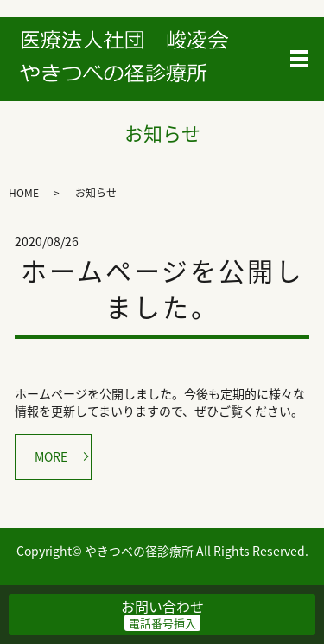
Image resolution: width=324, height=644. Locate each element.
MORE (51, 456)
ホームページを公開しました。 (162, 288)
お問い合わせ (162, 606)
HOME (24, 193)
